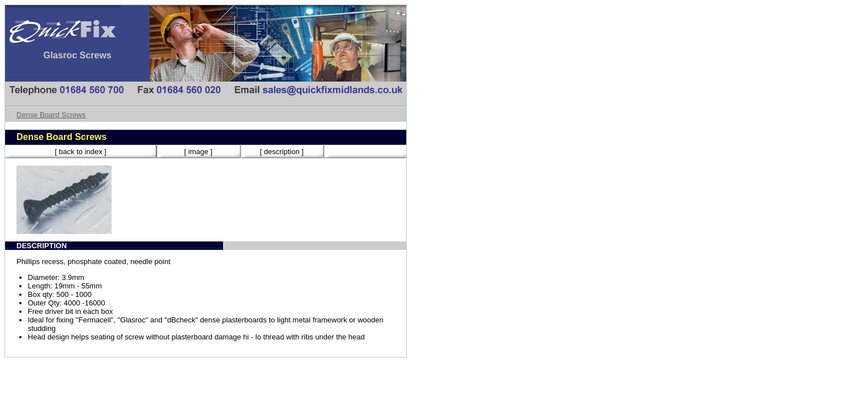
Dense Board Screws (51, 115)
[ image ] (198, 152)
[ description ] (282, 152)
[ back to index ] (81, 152)
